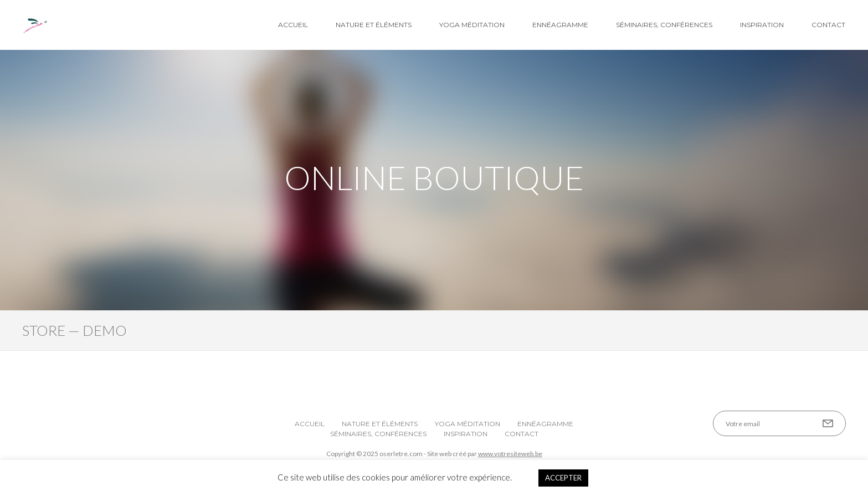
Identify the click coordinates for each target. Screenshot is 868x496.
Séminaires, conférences (664, 25)
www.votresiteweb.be (510, 454)
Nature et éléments (374, 25)
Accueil (293, 25)
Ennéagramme (560, 25)
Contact (828, 25)
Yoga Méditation (472, 25)
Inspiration (762, 25)
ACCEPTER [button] (563, 478)
